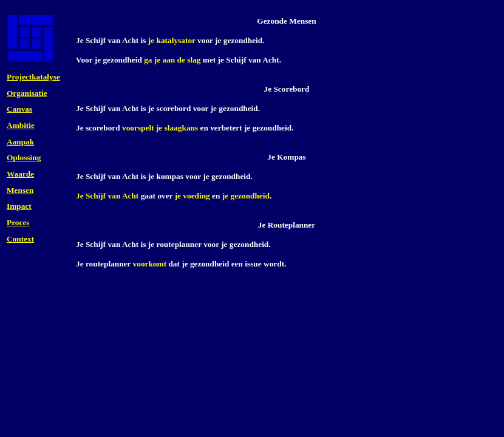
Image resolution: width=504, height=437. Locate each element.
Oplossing (24, 158)
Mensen (20, 190)
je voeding (192, 196)
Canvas (19, 109)
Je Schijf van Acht (107, 196)
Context (20, 239)
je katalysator (172, 40)
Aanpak (20, 142)
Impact (19, 206)
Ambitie (21, 125)
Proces (18, 222)
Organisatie (27, 93)
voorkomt (150, 264)
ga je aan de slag (172, 60)
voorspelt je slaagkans (160, 128)
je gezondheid (246, 196)
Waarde (20, 174)
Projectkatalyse (33, 77)
